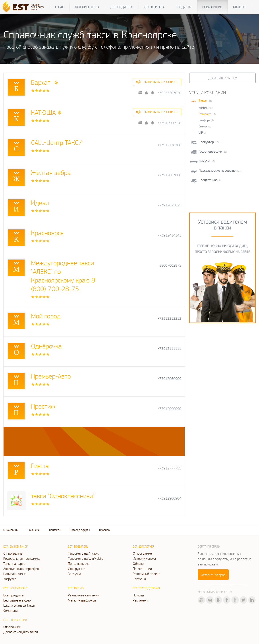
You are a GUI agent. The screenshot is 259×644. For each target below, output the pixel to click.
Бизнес (203, 126)
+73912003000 (169, 175)
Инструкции (77, 569)
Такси (203, 100)
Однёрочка (46, 346)
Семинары (11, 610)
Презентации (142, 569)
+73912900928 (169, 123)
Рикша (40, 466)
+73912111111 (169, 349)
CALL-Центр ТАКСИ (57, 142)
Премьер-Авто (51, 376)
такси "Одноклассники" (63, 496)
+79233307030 (169, 93)
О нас (60, 7)
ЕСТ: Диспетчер (144, 546)
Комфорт (204, 120)
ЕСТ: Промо (76, 588)
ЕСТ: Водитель (78, 546)
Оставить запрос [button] (213, 575)
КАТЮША (43, 112)
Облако (138, 563)
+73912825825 (169, 205)
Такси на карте (14, 563)
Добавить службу (223, 78)
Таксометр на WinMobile (86, 558)
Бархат (42, 82)
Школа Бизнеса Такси (19, 605)
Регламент (140, 600)
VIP (201, 133)
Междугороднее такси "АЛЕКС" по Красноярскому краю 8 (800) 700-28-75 (63, 276)
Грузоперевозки (210, 151)
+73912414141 (169, 235)
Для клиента (154, 7)
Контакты (55, 530)
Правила (104, 530)
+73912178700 (169, 145)
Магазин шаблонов (82, 600)
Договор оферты (80, 530)
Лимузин (205, 161)
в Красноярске (145, 34)
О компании (11, 530)
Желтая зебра (51, 172)
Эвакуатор (206, 142)
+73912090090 (169, 409)
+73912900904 (169, 498)
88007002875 (170, 265)
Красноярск (47, 233)
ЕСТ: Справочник (15, 620)
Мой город (46, 316)
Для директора (87, 7)
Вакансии (34, 530)
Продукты (184, 7)
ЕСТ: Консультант (15, 588)
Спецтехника (208, 180)
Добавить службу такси (21, 632)
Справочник (212, 7)
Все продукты (13, 595)
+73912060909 (169, 379)
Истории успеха (144, 558)
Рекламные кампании (84, 595)
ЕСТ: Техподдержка (147, 588)
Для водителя (122, 7)
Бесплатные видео (17, 600)
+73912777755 (169, 468)
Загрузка (10, 579)
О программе (13, 553)
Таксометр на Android (84, 553)
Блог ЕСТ (240, 7)
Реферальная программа (21, 558)
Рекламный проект (146, 574)
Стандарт (205, 114)
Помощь (139, 595)
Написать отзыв (15, 574)
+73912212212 (169, 318)
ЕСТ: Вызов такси (16, 546)
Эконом (203, 108)
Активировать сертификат (23, 569)
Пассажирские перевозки (217, 170)
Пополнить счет (79, 563)
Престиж (43, 406)
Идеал (40, 203)
